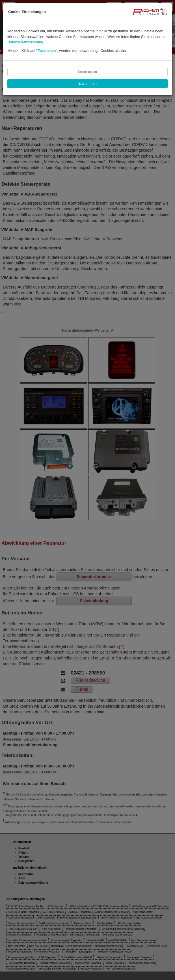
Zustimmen (87, 83)
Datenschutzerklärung (25, 42)
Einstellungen (87, 72)
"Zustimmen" (47, 51)
